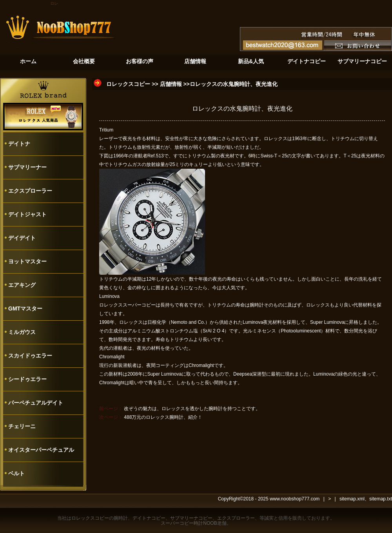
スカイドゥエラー (30, 356)
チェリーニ (22, 426)
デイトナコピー (149, 518)
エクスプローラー (30, 191)
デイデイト (22, 238)
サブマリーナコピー (191, 518)
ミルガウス (22, 332)
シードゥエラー (27, 379)
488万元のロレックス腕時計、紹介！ (163, 417)
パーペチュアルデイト (36, 403)
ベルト (16, 473)
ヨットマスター (27, 261)
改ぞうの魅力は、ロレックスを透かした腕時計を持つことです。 (192, 409)
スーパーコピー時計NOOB (189, 523)
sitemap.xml (352, 499)
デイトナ (19, 144)
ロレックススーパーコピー (127, 305)
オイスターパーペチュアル (41, 450)
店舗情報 (171, 84)
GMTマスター (25, 308)
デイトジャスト (27, 214)
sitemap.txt (381, 499)
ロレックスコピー (128, 84)
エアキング (22, 285)
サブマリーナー (27, 167)
